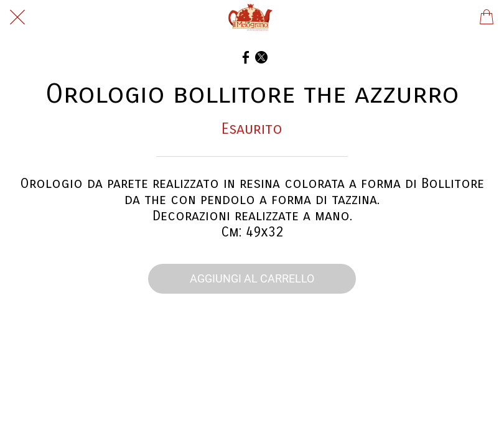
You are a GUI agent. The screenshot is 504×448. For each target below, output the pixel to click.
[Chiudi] (17, 17)
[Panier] (487, 17)
